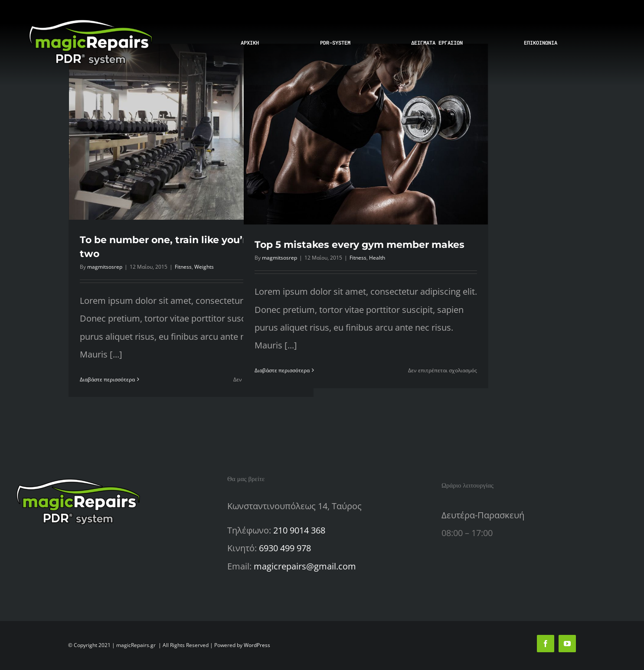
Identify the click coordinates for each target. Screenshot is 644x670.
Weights (204, 267)
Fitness (183, 267)
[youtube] (567, 644)
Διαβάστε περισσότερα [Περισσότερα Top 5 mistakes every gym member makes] (282, 370)
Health (377, 258)
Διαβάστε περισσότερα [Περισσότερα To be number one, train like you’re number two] (107, 379)
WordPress (257, 645)
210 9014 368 (299, 530)
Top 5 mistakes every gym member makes (360, 245)
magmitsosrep (105, 267)
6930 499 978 (285, 548)
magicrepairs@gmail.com (305, 566)
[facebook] (546, 644)
